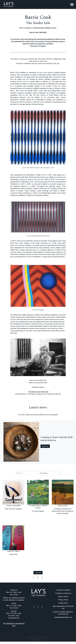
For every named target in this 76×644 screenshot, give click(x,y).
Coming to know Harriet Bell (56, 437)
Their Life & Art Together (13, 509)
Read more (45, 446)
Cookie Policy (63, 603)
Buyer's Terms (63, 597)
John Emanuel (63, 506)
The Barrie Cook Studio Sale (38, 392)
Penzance (14, 590)
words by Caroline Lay (48, 440)
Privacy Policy (63, 600)
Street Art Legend (13, 551)
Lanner (14, 603)
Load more (38, 573)
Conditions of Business (63, 593)
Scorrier (14, 611)
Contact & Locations (63, 590)
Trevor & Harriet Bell (13, 506)
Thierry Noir (13, 554)
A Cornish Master (38, 511)
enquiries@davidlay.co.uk (63, 617)
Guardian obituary (38, 387)
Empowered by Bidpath (38, 640)
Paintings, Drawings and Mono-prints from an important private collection (63, 511)
